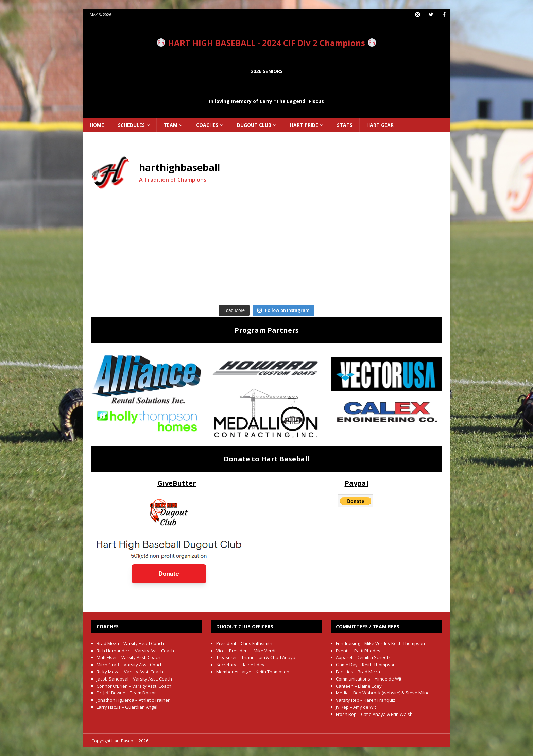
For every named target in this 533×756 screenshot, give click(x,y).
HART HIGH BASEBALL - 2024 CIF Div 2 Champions (266, 43)
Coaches (207, 125)
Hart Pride (304, 125)
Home (97, 125)
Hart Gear (380, 125)
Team (170, 125)
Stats (345, 125)
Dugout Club (254, 125)
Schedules (131, 125)
